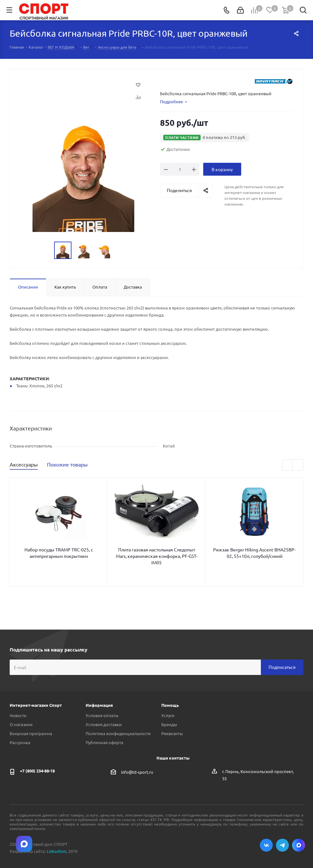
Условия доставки (104, 724)
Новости (18, 715)
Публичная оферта (104, 742)
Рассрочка (20, 742)
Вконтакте (266, 845)
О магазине (21, 724)
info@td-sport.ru (137, 772)
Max (299, 845)
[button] (205, 138)
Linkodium (57, 851)
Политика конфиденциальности (118, 733)
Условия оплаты (102, 715)
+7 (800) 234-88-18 (37, 771)
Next (298, 465)
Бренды (169, 724)
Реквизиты (172, 733)
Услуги (168, 715)
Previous (288, 465)
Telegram (282, 845)
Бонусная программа (31, 733)
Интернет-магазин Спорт (36, 705)
